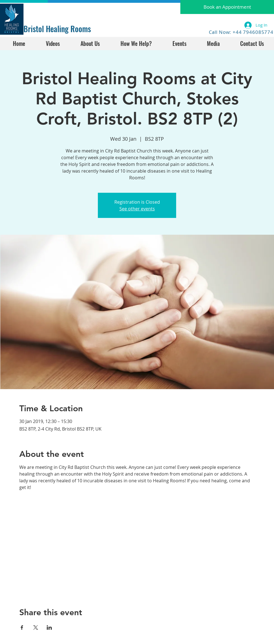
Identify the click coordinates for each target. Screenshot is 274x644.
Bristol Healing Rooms (57, 29)
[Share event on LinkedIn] (49, 627)
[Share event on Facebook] (22, 627)
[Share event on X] (36, 627)
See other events (137, 209)
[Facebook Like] (41, 10)
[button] (227, 7)
